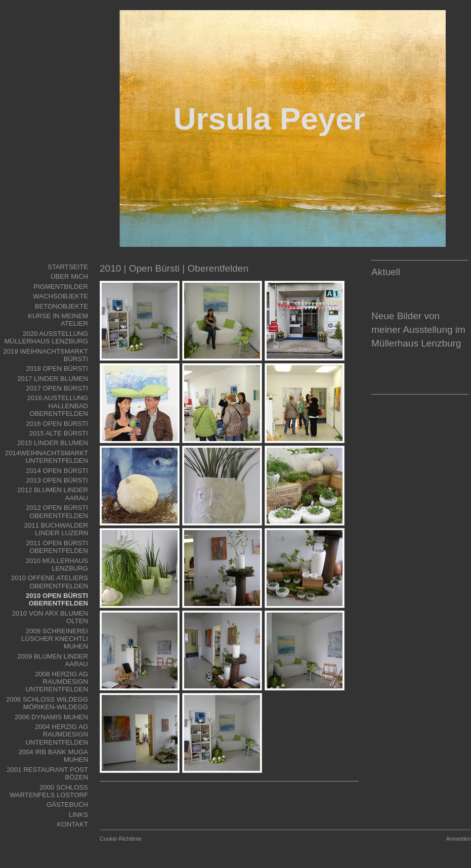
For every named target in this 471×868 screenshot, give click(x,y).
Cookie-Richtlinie (121, 839)
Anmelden (458, 839)
